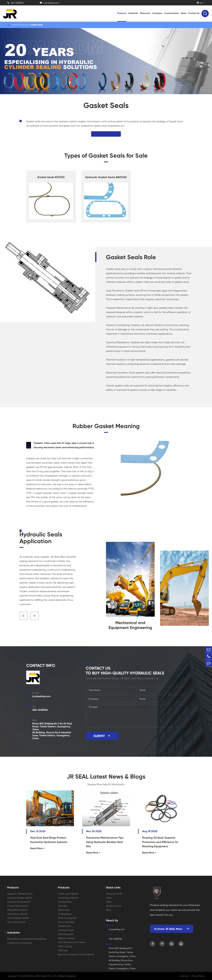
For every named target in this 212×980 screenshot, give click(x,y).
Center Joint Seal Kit (68, 894)
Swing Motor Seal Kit (17, 910)
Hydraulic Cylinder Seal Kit (20, 894)
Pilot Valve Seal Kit (16, 922)
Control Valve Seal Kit (18, 906)
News (184, 13)
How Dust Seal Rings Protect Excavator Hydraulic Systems (49, 840)
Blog (108, 910)
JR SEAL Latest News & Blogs (106, 777)
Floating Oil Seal (66, 930)
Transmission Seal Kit (68, 898)
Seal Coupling (65, 946)
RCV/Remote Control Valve (72, 942)
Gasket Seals (36, 25)
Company (157, 13)
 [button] (24, 616)
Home (14, 25)
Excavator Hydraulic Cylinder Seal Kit (76, 954)
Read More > (37, 848)
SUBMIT (102, 736)
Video (109, 898)
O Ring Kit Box (65, 902)
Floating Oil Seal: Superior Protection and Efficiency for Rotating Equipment (160, 842)
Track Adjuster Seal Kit (18, 918)
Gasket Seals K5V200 (51, 177)
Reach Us (112, 920)
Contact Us (194, 13)
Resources (145, 13)
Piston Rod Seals (66, 922)
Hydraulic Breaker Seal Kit (20, 898)
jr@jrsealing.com (50, 3)
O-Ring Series (65, 914)
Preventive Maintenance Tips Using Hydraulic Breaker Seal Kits (105, 842)
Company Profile (114, 894)
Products (122, 13)
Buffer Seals (64, 910)
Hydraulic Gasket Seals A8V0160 (106, 177)
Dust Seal (63, 906)
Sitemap (184, 976)
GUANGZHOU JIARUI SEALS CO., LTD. (38, 976)
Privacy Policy (198, 976)
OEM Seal (63, 950)
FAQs (109, 902)
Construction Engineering (20, 943)
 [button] (34, 616)
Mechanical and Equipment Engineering (27, 939)
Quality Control (114, 906)
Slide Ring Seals (66, 934)
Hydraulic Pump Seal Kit (19, 902)
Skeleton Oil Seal (66, 938)
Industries (133, 13)
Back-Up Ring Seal (67, 918)
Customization (172, 13)
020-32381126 (15, 3)
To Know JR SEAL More (172, 929)
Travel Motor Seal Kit (17, 914)
